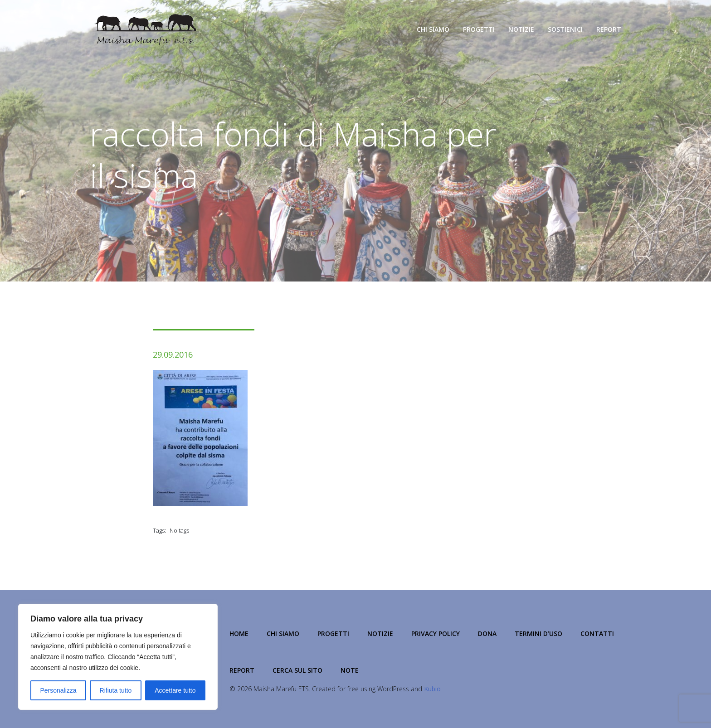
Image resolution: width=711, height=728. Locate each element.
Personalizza (58, 690)
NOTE (350, 670)
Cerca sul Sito (297, 670)
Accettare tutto (175, 690)
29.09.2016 (173, 354)
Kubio (432, 689)
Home (239, 633)
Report (609, 29)
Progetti (479, 29)
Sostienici (565, 29)
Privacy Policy (436, 633)
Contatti (597, 633)
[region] (118, 657)
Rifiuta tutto (116, 690)
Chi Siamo (433, 29)
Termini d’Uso (538, 633)
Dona (487, 633)
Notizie (521, 29)
